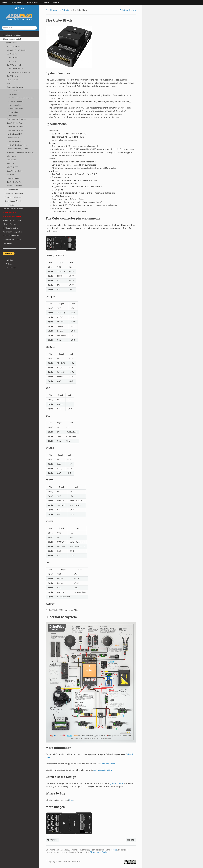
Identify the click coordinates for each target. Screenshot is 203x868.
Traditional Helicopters (12, 220)
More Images (13, 116)
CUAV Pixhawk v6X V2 (15, 69)
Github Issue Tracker (99, 852)
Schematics (9, 205)
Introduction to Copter (12, 35)
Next (131, 840)
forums (114, 850)
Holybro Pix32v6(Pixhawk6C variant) (20, 153)
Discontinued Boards (13, 201)
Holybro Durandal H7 (15, 134)
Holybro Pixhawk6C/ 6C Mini (18, 149)
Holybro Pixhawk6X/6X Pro (17, 145)
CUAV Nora (11, 61)
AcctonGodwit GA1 (14, 47)
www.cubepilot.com (102, 770)
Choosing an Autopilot (12, 39)
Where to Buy (13, 112)
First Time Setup (10, 213)
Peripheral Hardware (11, 236)
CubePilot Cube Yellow (15, 127)
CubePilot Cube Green (15, 130)
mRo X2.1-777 (12, 167)
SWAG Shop (11, 268)
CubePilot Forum (108, 764)
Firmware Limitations (13, 197)
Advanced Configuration (13, 232)
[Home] (47, 10)
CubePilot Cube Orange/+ (16, 119)
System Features (14, 91)
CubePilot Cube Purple (15, 123)
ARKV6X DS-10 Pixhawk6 (16, 50)
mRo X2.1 (10, 164)
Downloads (17, 3)
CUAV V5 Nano (13, 58)
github (113, 783)
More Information (15, 105)
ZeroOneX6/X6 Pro (14, 182)
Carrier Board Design (16, 109)
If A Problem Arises (11, 228)
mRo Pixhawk (12, 156)
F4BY (9, 84)
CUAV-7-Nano (12, 76)
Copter (19, 16)
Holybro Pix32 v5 (13, 138)
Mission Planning (10, 224)
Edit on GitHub (129, 10)
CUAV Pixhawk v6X (14, 65)
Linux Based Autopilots (14, 193)
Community (33, 3)
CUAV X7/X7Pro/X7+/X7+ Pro (18, 73)
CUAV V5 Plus (12, 54)
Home (5, 3)
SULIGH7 (10, 175)
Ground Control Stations (13, 209)
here (121, 783)
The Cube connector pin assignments (21, 98)
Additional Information (12, 240)
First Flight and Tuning (12, 216)
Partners (9, 264)
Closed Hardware (11, 190)
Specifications (13, 94)
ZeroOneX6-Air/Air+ (14, 186)
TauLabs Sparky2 (13, 178)
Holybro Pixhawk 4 (14, 142)
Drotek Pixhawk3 (13, 80)
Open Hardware (11, 43)
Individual (9, 260)
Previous (52, 840)
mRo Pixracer (12, 160)
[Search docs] (19, 28)
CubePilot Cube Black (15, 87)
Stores (46, 3)
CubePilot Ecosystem (16, 102)
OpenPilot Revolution (15, 171)
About (56, 3)
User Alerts (7, 243)
